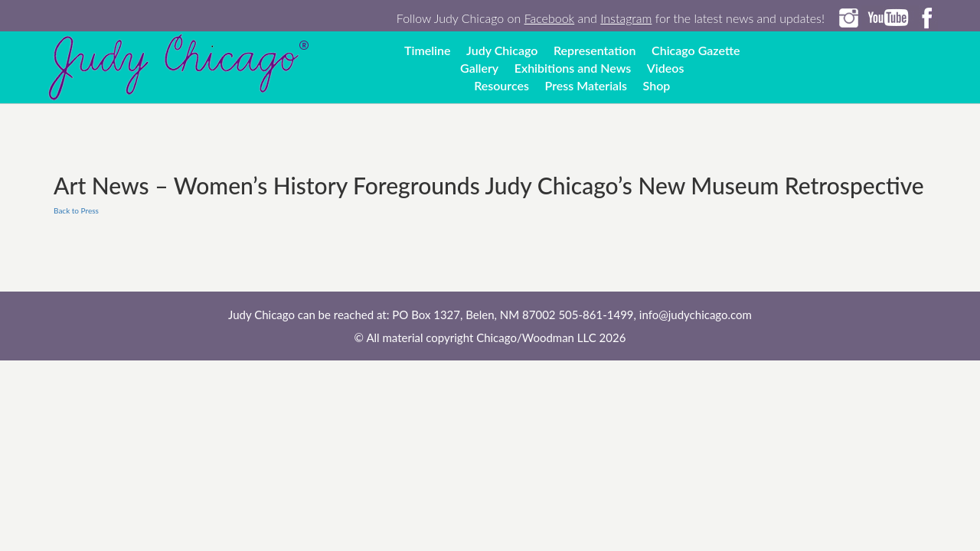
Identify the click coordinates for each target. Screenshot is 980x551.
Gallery (479, 68)
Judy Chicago (502, 50)
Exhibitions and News (573, 68)
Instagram (626, 18)
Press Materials (586, 85)
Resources (501, 85)
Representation (595, 50)
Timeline (428, 50)
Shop (657, 85)
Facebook (550, 18)
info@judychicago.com (696, 315)
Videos (666, 68)
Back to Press (76, 210)
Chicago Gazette (696, 50)
